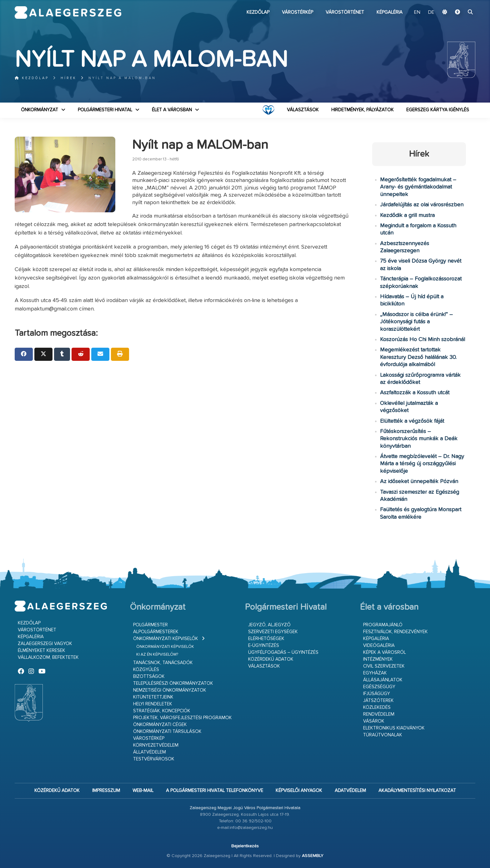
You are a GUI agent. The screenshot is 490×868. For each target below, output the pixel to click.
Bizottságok (149, 676)
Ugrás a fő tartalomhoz (460, 3)
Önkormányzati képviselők (166, 639)
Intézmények (378, 659)
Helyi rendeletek (153, 704)
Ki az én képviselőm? (157, 655)
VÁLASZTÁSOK (303, 110)
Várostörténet (345, 12)
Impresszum (106, 791)
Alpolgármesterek (156, 632)
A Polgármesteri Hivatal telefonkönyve (215, 791)
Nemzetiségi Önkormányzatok (170, 690)
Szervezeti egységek (273, 632)
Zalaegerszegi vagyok (45, 644)
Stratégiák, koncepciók (162, 711)
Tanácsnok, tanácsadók (163, 663)
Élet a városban (172, 110)
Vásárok (374, 721)
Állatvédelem (150, 752)
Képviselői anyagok (299, 791)
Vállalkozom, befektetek (48, 657)
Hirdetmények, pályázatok (362, 110)
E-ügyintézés (264, 646)
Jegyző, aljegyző (269, 625)
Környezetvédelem (156, 745)
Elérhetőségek (266, 639)
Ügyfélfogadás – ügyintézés (283, 652)
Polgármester (150, 625)
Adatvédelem (350, 791)
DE (431, 13)
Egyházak (375, 673)
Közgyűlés (146, 670)
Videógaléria (379, 646)
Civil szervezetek (384, 666)
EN (417, 13)
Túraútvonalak (383, 735)
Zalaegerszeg (68, 13)
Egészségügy (379, 687)
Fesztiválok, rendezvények (395, 632)
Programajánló (383, 625)
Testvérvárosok (154, 759)
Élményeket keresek (42, 651)
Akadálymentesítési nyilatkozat (417, 791)
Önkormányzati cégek (160, 725)
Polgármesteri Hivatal (105, 110)
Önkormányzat (40, 110)
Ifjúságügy (377, 694)
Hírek (69, 78)
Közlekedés (377, 707)
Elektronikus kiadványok (394, 728)
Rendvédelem (379, 714)
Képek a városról (385, 652)
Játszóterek (378, 701)
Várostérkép (297, 12)
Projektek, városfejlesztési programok (182, 718)
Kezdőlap (258, 12)
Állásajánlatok (383, 680)
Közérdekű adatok (271, 659)
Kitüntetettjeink (153, 697)
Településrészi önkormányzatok (173, 683)
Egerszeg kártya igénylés (438, 110)
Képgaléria (390, 12)
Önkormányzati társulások (167, 732)
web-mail (143, 791)
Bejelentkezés (245, 846)
